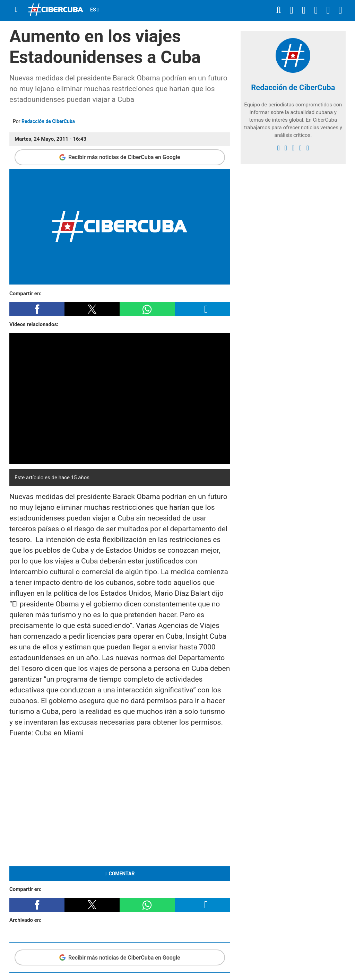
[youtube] (300, 148)
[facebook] (279, 148)
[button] (37, 309)
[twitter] (286, 148)
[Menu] (16, 10)
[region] (120, 801)
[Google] (308, 148)
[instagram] (293, 148)
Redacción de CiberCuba (48, 121)
